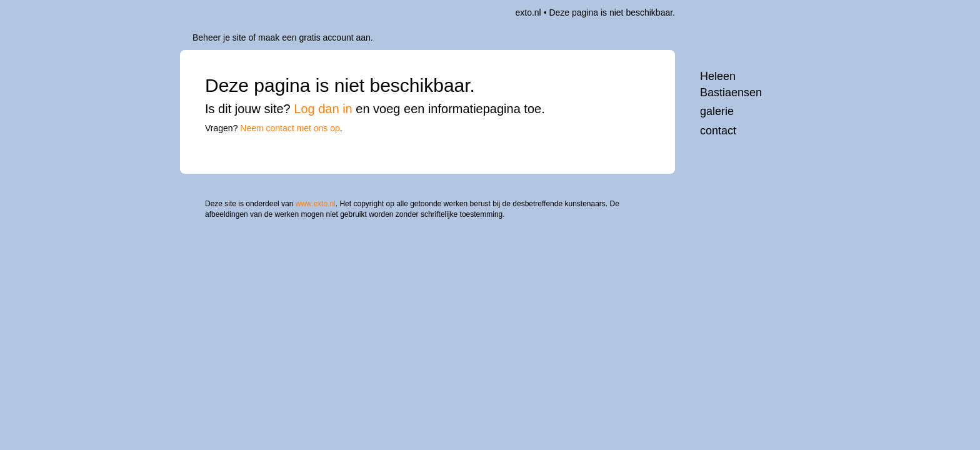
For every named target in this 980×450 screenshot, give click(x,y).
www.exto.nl (316, 196)
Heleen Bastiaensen (731, 84)
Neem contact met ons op (290, 128)
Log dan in (323, 109)
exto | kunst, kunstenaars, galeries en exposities (215, 12)
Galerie (717, 111)
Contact (718, 131)
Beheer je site (219, 37)
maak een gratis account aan (314, 37)
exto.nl (528, 12)
